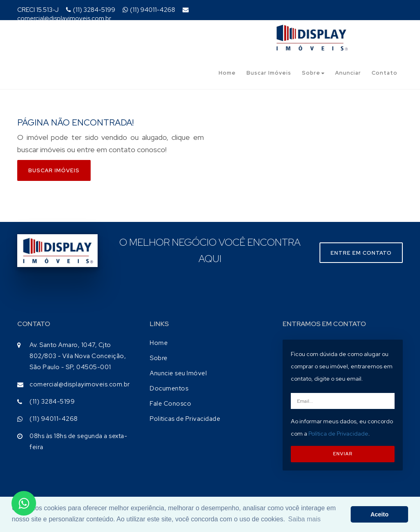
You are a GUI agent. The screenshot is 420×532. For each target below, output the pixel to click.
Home (227, 73)
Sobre (313, 73)
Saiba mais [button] (305, 519)
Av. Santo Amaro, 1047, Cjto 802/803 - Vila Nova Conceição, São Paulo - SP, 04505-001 (78, 356)
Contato (385, 73)
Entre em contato (361, 253)
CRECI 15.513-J (38, 10)
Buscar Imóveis (269, 73)
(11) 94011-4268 (149, 10)
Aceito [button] (379, 514)
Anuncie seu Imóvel (178, 373)
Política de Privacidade (338, 434)
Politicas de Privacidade (185, 419)
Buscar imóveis (54, 170)
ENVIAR (343, 454)
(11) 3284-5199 (91, 10)
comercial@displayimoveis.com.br (103, 15)
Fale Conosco (170, 404)
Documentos (169, 388)
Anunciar (348, 73)
